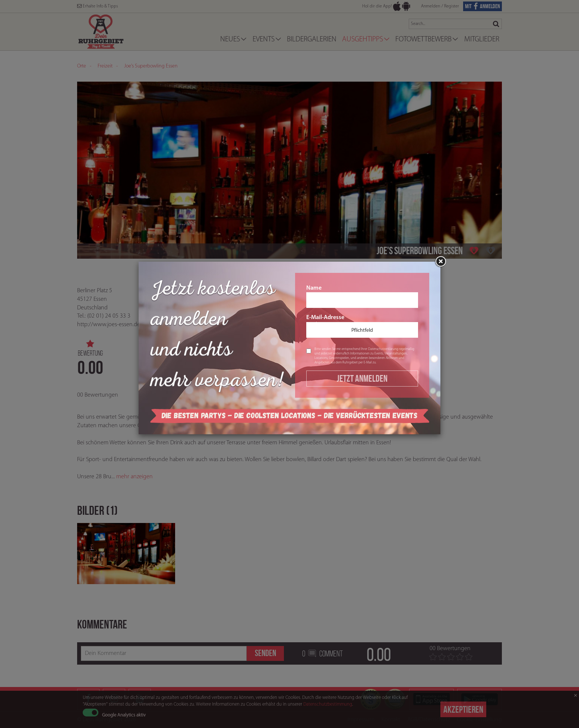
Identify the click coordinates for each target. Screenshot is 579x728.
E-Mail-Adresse (362, 326)
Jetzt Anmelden (362, 378)
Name (362, 297)
